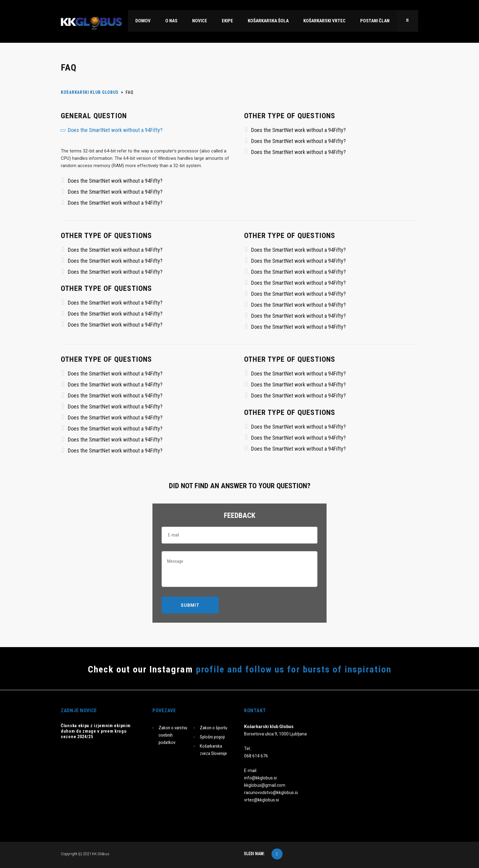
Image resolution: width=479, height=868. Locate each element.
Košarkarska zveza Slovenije (213, 750)
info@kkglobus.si (260, 778)
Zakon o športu (214, 728)
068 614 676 (256, 756)
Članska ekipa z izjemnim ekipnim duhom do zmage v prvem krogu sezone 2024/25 (96, 731)
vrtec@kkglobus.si (261, 800)
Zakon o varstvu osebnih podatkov (173, 735)
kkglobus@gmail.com (265, 785)
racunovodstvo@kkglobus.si (271, 793)
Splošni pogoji (212, 737)
